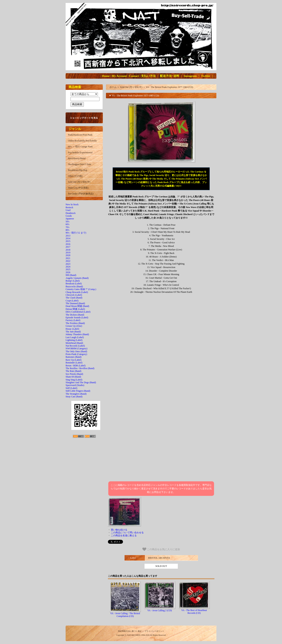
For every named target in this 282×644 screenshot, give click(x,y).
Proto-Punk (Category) (76, 354)
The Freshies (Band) (75, 323)
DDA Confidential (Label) (78, 312)
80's (67, 230)
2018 (68, 250)
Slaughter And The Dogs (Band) (81, 382)
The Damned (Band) (75, 303)
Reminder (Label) (74, 363)
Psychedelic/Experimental (80, 152)
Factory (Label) (73, 320)
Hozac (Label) (72, 329)
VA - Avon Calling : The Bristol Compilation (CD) (125, 615)
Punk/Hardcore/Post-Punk (80, 135)
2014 (68, 238)
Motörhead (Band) (74, 343)
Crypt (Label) (72, 301)
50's (67, 222)
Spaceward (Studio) (75, 385)
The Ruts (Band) (73, 371)
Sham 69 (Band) (73, 377)
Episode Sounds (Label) (77, 317)
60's (67, 224)
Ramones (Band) (74, 357)
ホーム (113, 87)
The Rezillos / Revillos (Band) (80, 368)
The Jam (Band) (73, 332)
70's (67, 227)
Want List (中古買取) (78, 188)
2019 (68, 253)
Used (68, 210)
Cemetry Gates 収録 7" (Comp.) (81, 289)
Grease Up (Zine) (74, 326)
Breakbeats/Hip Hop (78, 170)
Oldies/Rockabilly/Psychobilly (82, 141)
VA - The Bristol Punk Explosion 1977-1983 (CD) (169, 87)
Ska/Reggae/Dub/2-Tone (80, 164)
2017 (68, 247)
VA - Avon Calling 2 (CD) (160, 610)
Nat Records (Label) (75, 346)
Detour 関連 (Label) (75, 309)
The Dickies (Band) (75, 315)
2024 (68, 267)
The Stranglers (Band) (76, 394)
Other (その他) (75, 176)
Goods (69, 216)
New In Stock (72, 204)
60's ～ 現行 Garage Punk (80, 147)
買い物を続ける (119, 530)
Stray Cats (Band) (74, 397)
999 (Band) (71, 275)
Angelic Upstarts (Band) (77, 278)
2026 (68, 272)
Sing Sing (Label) (74, 380)
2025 (68, 269)
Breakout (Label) (74, 284)
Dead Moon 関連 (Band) (77, 306)
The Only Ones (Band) (76, 351)
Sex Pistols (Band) (74, 374)
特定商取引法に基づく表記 (130, 631)
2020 (68, 255)
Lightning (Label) (74, 340)
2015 (68, 241)
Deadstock (71, 213)
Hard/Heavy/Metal (77, 158)
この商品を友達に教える (124, 535)
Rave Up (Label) (74, 360)
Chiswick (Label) (74, 295)
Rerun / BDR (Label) (76, 366)
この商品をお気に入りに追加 (161, 549)
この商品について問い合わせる (127, 533)
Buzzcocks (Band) (74, 286)
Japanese (70, 219)
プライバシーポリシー (154, 631)
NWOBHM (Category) (76, 348)
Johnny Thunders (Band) (77, 334)
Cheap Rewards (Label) (77, 292)
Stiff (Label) (71, 388)
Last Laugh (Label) (75, 337)
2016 (68, 244)
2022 (68, 261)
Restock (69, 207)
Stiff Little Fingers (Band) (78, 391)
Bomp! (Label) (73, 281)
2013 (68, 236)
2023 (68, 264)
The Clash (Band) (74, 298)
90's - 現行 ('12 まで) (76, 233)
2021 (68, 258)
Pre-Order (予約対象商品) (81, 194)
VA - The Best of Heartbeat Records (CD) (194, 612)
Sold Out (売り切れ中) (79, 182)
